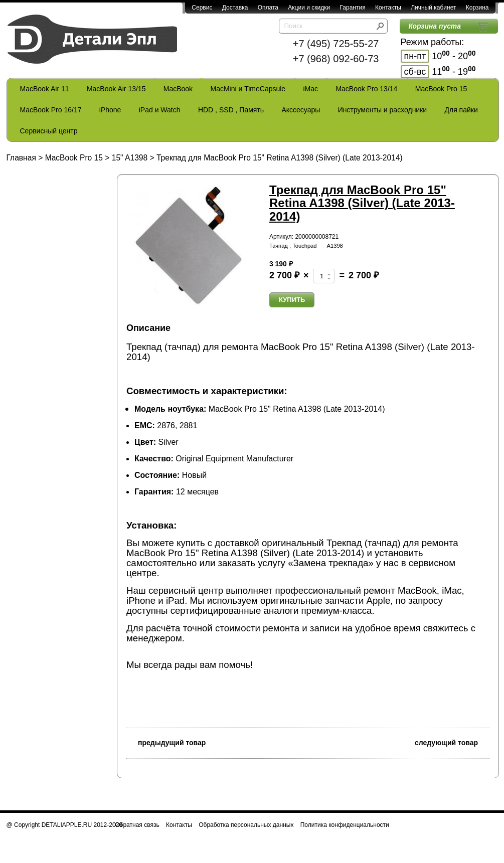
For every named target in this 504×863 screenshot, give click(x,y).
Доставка (235, 8)
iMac (311, 89)
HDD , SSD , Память (231, 110)
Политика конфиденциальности (345, 825)
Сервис (202, 8)
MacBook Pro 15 (441, 89)
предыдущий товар (166, 742)
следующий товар (452, 742)
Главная (21, 158)
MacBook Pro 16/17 (51, 110)
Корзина (477, 8)
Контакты (388, 8)
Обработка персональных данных (246, 825)
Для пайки (461, 110)
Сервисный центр (49, 131)
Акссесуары (301, 110)
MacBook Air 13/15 (116, 89)
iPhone (110, 110)
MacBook (178, 89)
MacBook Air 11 (45, 89)
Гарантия (352, 8)
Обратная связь (137, 825)
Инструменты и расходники (382, 110)
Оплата (268, 8)
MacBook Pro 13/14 (366, 89)
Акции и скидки (309, 8)
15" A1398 (130, 158)
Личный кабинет (433, 8)
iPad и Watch (160, 110)
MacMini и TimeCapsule (248, 89)
